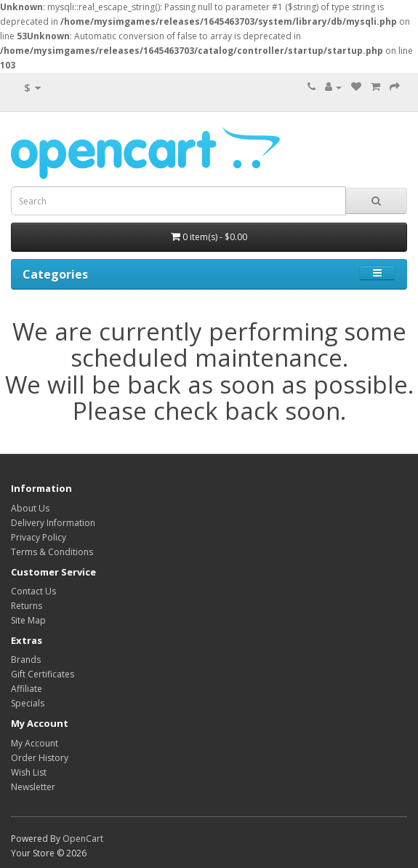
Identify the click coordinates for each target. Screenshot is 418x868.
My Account (35, 743)
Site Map (28, 620)
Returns (27, 606)
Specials (28, 703)
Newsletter (33, 787)
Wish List (29, 772)
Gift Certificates (43, 674)
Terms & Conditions (52, 552)
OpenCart (83, 839)
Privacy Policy (39, 537)
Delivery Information (53, 523)
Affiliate (27, 689)
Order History (40, 758)
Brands (26, 660)
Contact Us (33, 591)
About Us (30, 508)
